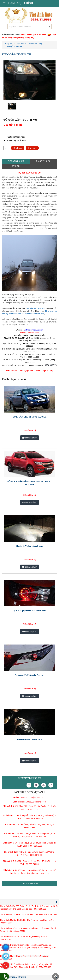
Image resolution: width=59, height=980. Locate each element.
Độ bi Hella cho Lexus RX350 (29, 740)
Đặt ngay (32, 148)
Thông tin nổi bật (16, 161)
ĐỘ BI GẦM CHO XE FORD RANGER (30, 417)
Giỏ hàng (18, 148)
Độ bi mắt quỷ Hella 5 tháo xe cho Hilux (29, 611)
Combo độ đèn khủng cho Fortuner (29, 675)
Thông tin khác (43, 161)
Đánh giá (16, 166)
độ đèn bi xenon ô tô (15, 314)
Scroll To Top (56, 977)
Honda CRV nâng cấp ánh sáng (29, 546)
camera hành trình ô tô (34, 314)
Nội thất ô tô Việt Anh (35, 308)
